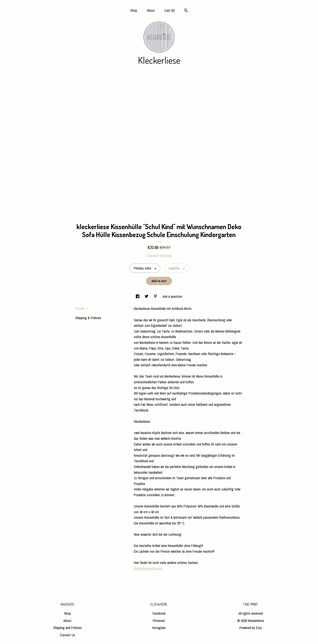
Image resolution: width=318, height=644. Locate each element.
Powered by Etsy (251, 628)
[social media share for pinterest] (156, 296)
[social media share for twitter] (147, 296)
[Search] (186, 11)
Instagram (159, 628)
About (151, 10)
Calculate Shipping (159, 256)
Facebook (159, 613)
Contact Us (67, 635)
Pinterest (159, 621)
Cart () (170, 10)
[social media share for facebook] (138, 296)
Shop (134, 10)
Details (82, 308)
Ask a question (172, 296)
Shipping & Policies (88, 318)
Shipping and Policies (67, 628)
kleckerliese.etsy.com (148, 568)
